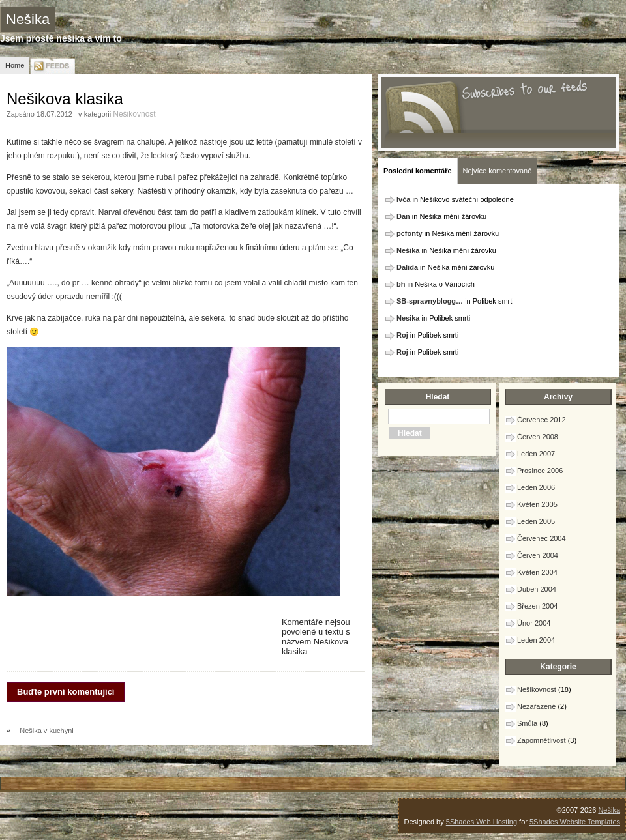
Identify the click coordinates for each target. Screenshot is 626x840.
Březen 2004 (537, 606)
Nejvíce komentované (498, 171)
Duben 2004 (537, 589)
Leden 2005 (536, 521)
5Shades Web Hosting (482, 822)
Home (15, 65)
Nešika (28, 19)
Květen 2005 (537, 504)
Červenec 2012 (542, 420)
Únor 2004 (534, 623)
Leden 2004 (536, 640)
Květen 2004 (537, 572)
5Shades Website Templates (575, 822)
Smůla (527, 723)
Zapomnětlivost (542, 740)
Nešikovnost (134, 114)
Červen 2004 (538, 555)
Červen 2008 (538, 437)
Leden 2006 (536, 487)
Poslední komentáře (418, 171)
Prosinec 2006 (540, 471)
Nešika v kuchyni (47, 731)
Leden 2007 (536, 454)
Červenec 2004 (542, 538)
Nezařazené (536, 706)
